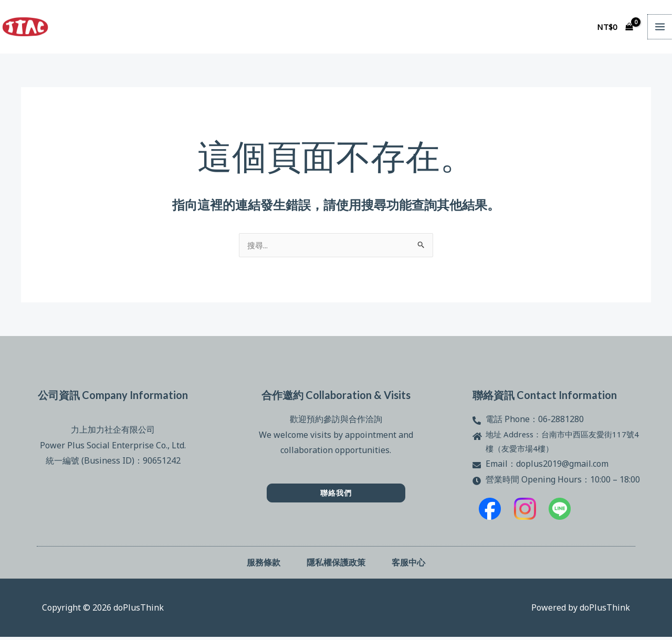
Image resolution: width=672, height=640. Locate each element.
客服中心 (408, 565)
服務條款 (264, 565)
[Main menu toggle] (660, 27)
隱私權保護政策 (336, 565)
